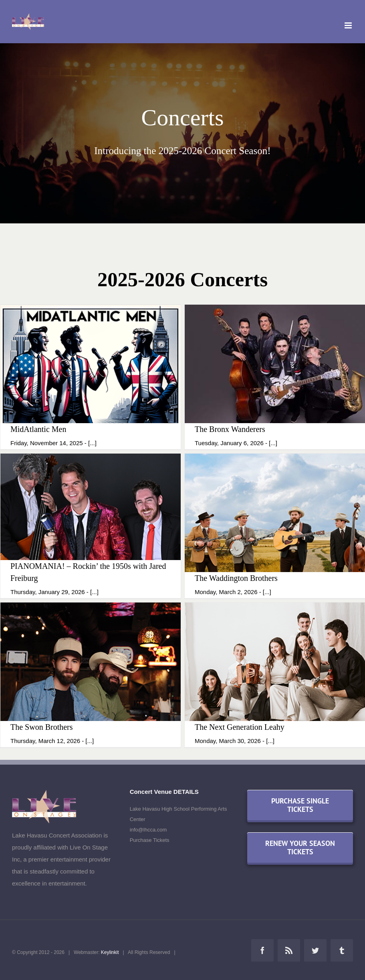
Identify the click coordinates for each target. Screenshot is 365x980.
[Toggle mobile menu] (349, 25)
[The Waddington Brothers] (275, 526)
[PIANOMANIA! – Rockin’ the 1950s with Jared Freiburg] (91, 526)
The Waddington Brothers (236, 578)
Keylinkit (110, 952)
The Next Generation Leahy (240, 727)
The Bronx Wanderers (230, 429)
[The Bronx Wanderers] (275, 377)
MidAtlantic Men (38, 429)
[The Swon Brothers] (91, 675)
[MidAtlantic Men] (91, 377)
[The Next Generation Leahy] (275, 675)
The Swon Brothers (42, 727)
